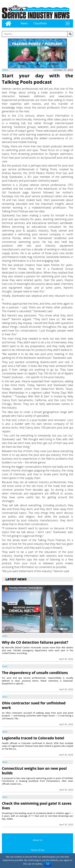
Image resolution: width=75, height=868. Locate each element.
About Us (38, 840)
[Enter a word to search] (35, 34)
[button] (70, 34)
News (24, 23)
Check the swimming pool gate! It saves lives (37, 806)
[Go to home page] (8, 23)
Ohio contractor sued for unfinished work (34, 705)
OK (48, 864)
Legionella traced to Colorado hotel (33, 738)
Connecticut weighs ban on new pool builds (34, 771)
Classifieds (40, 23)
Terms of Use (38, 850)
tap (68, 23)
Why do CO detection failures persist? (35, 642)
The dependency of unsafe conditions (35, 673)
